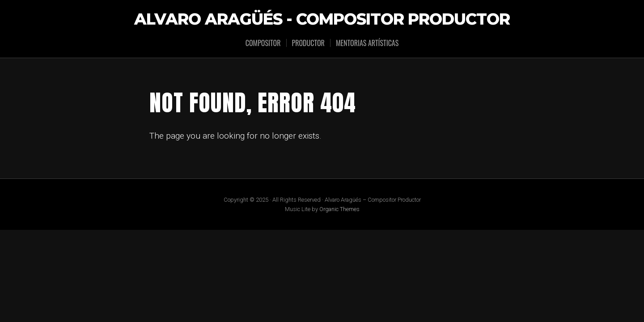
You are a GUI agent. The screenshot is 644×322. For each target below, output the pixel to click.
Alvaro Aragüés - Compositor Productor (322, 19)
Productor (308, 43)
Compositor (263, 43)
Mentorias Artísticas (367, 43)
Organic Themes (339, 209)
